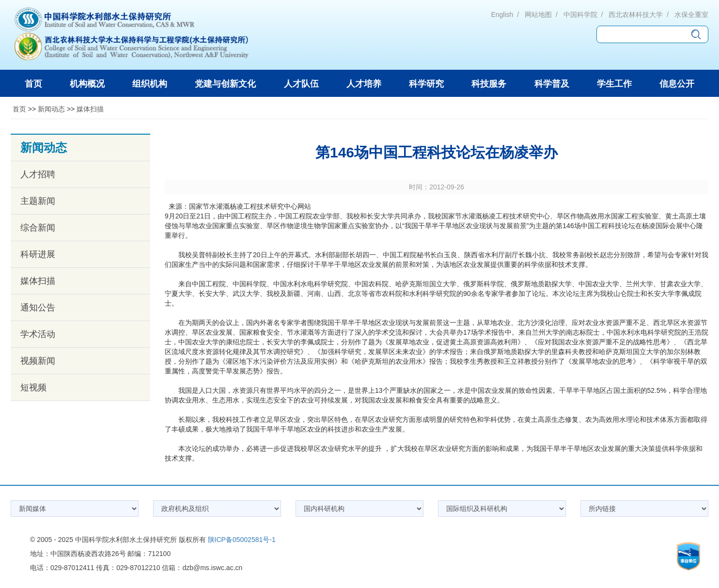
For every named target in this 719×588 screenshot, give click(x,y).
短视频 (33, 387)
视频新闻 (38, 361)
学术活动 (38, 334)
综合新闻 (38, 228)
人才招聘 (38, 174)
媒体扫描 (90, 109)
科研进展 (38, 254)
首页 (19, 109)
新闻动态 (51, 109)
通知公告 (38, 308)
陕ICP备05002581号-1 (242, 540)
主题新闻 (38, 201)
